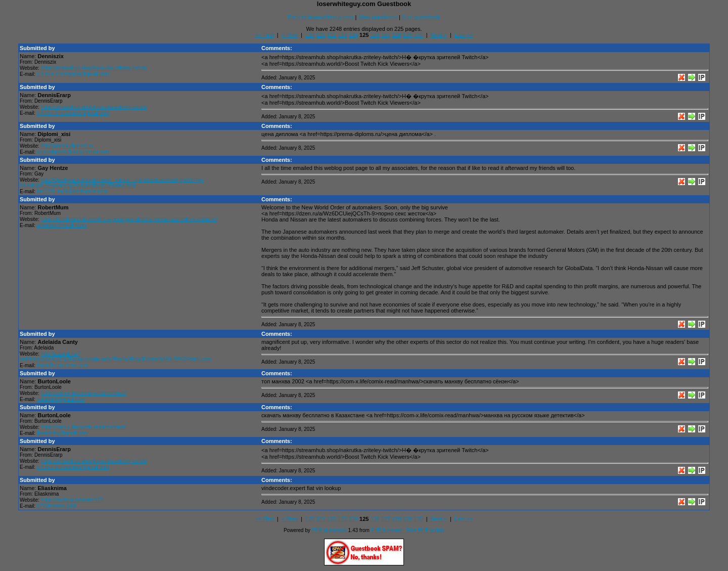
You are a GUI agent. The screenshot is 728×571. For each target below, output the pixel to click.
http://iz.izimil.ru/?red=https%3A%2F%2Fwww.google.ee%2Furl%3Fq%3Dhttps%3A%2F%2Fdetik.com (115, 357)
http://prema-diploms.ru (67, 146)
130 (418, 35)
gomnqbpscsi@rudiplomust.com (73, 152)
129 (407, 35)
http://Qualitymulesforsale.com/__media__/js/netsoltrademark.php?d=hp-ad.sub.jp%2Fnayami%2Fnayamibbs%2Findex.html (112, 183)
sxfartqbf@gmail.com (61, 399)
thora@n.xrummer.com (63, 365)
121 (321, 35)
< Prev (290, 35)
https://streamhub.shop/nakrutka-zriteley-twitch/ (94, 68)
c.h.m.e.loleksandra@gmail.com (73, 74)
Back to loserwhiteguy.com (321, 17)
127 (386, 35)
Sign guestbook (421, 17)
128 (396, 35)
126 (375, 35)
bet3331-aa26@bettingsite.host (72, 191)
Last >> (464, 35)
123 (342, 35)
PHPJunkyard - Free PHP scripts (408, 530)
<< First (264, 35)
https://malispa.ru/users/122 (72, 500)
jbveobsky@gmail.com (62, 433)
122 (332, 35)
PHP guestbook (329, 530)
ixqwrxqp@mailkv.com (62, 225)
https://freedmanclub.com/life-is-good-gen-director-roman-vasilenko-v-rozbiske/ (129, 219)
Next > (439, 35)
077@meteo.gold (56, 506)
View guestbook (377, 17)
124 (353, 35)
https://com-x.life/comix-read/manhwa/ (83, 393)
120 (310, 35)
